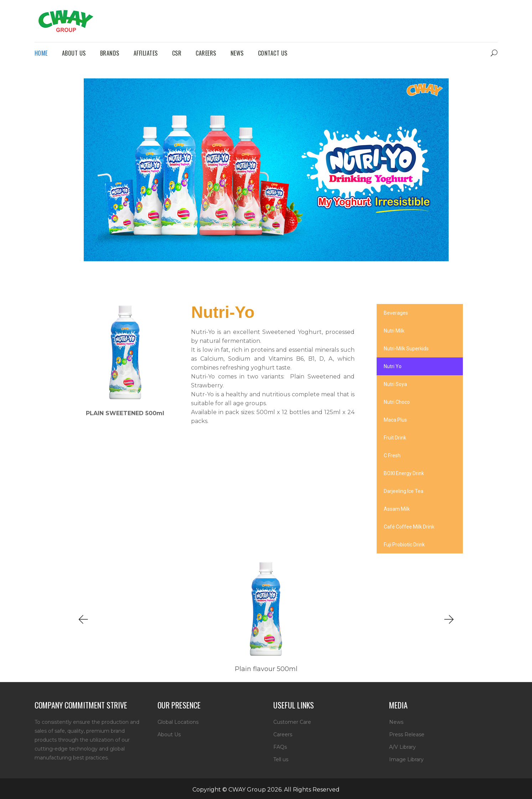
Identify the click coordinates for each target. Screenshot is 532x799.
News (396, 722)
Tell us (281, 759)
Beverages (396, 313)
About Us (169, 734)
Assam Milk (397, 509)
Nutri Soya (395, 384)
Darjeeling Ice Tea (404, 491)
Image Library (406, 759)
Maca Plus (395, 420)
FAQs (280, 747)
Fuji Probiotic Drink (404, 545)
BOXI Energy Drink (404, 473)
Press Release (407, 734)
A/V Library (402, 747)
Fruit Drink (395, 438)
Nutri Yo (393, 366)
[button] (83, 620)
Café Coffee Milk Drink (409, 527)
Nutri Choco (397, 402)
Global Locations (178, 722)
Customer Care (292, 722)
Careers (283, 734)
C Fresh (392, 455)
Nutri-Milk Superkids (406, 349)
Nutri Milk (394, 331)
